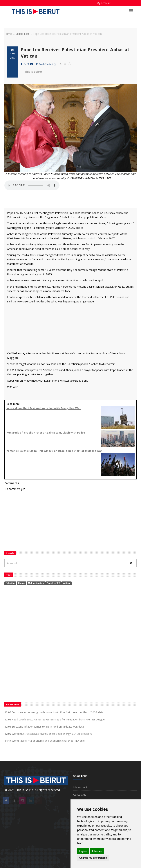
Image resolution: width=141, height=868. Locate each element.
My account (104, 3)
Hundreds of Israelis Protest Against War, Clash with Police (46, 433)
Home (8, 34)
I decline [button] (97, 851)
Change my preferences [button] (93, 858)
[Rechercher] (131, 563)
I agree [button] (83, 851)
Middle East (22, 34)
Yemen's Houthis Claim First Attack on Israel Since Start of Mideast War (54, 451)
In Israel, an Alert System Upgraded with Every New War (44, 408)
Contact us (80, 795)
